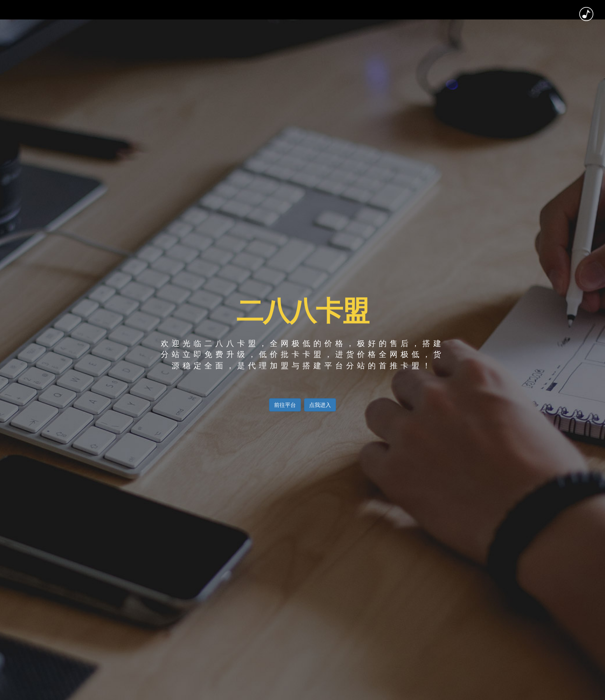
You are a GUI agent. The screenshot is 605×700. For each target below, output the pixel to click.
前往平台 (285, 405)
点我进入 (320, 405)
